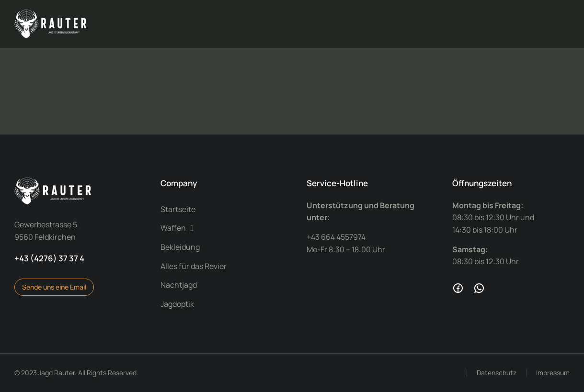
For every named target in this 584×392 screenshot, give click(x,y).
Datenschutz (497, 373)
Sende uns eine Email (54, 287)
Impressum (553, 373)
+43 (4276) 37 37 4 (49, 258)
